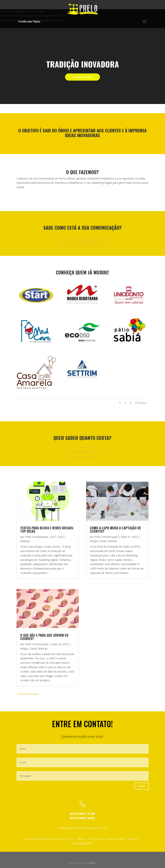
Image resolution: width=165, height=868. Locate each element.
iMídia (92, 863)
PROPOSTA (82, 452)
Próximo (141, 403)
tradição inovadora (83, 64)
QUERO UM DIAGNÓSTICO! (82, 242)
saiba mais (83, 77)
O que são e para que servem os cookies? (44, 637)
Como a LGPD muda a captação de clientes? (115, 530)
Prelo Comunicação (37, 537)
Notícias (25, 541)
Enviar (141, 786)
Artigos (24, 649)
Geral (33, 649)
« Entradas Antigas (28, 694)
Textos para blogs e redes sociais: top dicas (47, 530)
